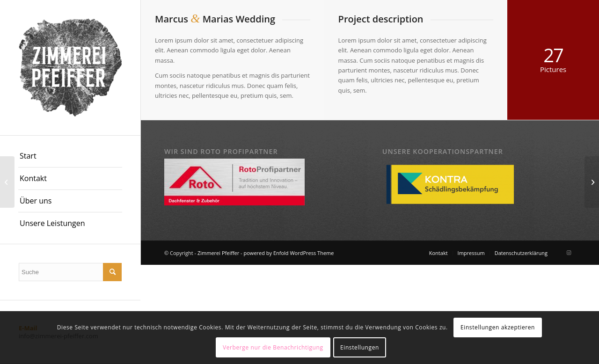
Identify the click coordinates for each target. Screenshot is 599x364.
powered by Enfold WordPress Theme (289, 253)
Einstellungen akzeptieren (498, 327)
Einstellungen (360, 347)
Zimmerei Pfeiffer (218, 253)
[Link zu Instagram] (569, 253)
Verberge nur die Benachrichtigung (273, 347)
